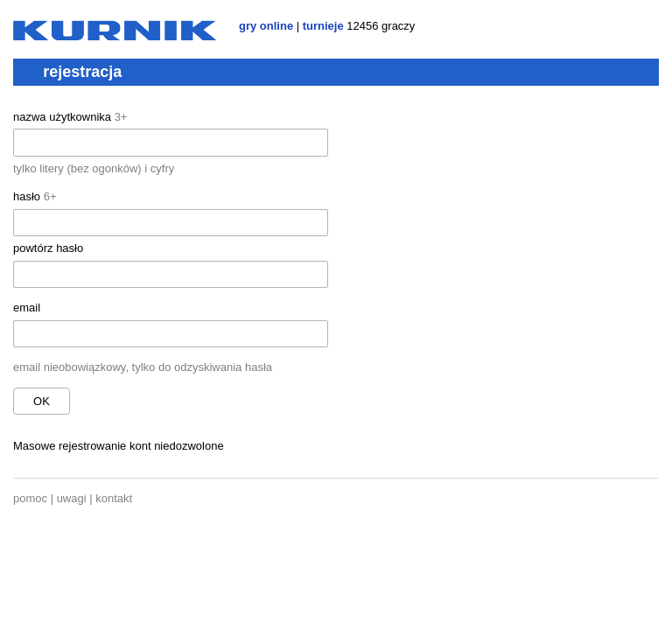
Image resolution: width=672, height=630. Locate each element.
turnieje (323, 26)
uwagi (72, 498)
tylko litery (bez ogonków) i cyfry (94, 168)
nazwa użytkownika (70, 117)
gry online (266, 26)
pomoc (30, 498)
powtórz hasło (48, 248)
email (27, 308)
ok (42, 401)
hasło (35, 196)
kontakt (114, 498)
